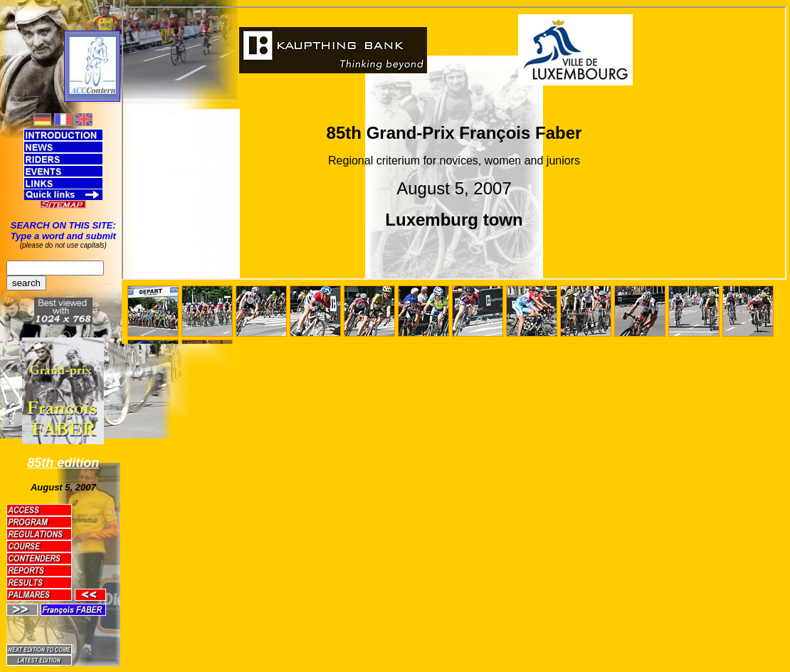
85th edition (63, 463)
